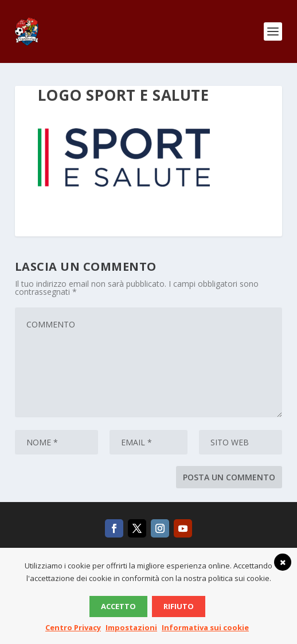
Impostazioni (131, 627)
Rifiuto (179, 606)
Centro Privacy (73, 627)
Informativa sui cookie (205, 627)
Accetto (118, 606)
